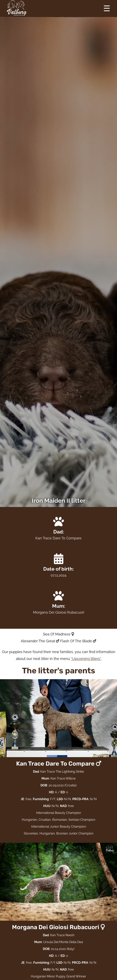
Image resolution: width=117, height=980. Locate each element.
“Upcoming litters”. (86, 659)
